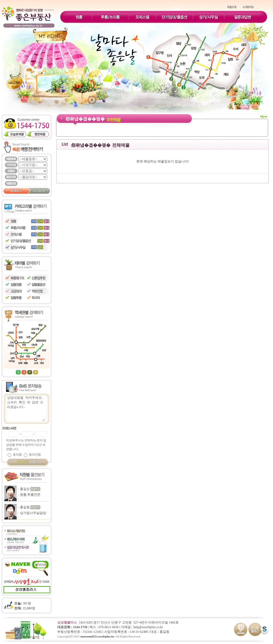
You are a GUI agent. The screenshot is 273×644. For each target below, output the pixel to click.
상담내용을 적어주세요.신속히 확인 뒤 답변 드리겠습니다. (26, 408)
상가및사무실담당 (33, 513)
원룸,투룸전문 (30, 495)
